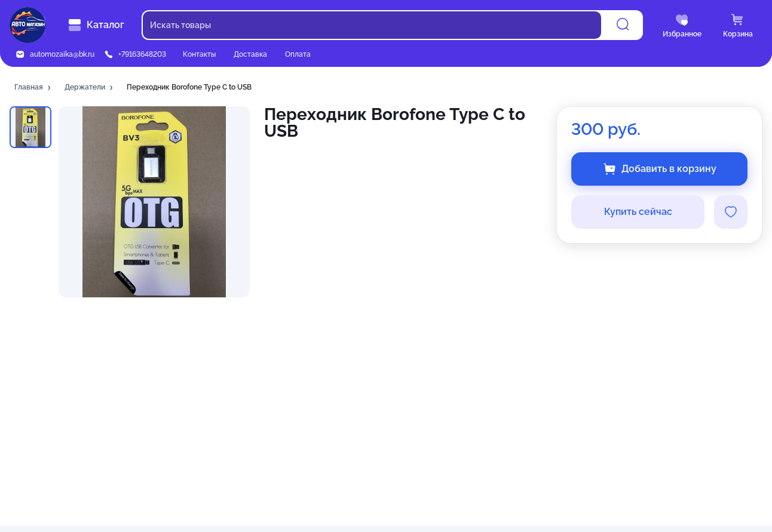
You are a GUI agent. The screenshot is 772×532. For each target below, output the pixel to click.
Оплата (298, 54)
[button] (33, 88)
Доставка (250, 54)
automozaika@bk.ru (62, 54)
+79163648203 (142, 54)
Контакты (199, 54)
